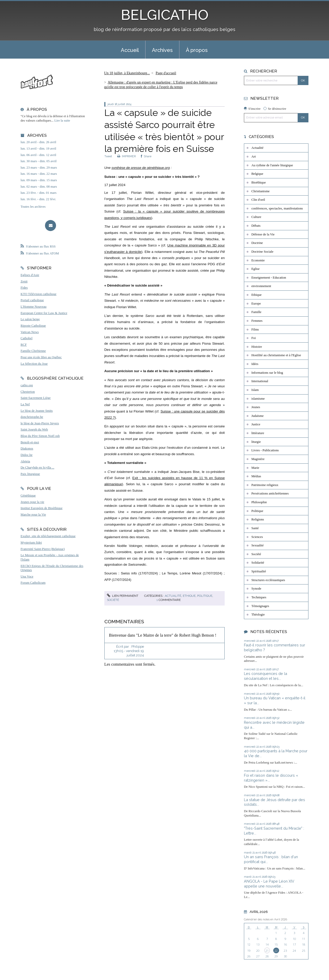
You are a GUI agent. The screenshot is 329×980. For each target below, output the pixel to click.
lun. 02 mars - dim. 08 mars (39, 187)
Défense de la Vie (263, 234)
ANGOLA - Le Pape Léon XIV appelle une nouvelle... (269, 884)
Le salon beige (30, 319)
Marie (255, 468)
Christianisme (261, 191)
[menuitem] (130, 50)
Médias (256, 476)
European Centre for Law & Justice (44, 313)
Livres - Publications (265, 450)
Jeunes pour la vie (32, 502)
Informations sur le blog (267, 373)
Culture (256, 217)
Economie (258, 260)
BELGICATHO (165, 15)
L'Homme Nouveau (34, 307)
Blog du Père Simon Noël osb (40, 436)
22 (276, 951)
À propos (197, 50)
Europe (256, 304)
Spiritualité (259, 571)
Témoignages (260, 606)
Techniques (259, 597)
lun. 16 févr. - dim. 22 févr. (38, 199)
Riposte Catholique (33, 326)
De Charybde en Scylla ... (37, 468)
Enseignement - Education (269, 278)
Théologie (258, 615)
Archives (162, 50)
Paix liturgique (30, 474)
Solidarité (258, 563)
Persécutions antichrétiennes (270, 493)
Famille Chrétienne (33, 351)
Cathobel (26, 338)
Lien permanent (123, 596)
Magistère (258, 459)
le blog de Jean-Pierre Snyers (40, 423)
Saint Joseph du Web (34, 429)
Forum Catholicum (33, 583)
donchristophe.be (32, 417)
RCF (24, 345)
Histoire (257, 347)
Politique (205, 596)
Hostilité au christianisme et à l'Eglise (276, 355)
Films (255, 329)
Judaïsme (258, 416)
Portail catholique (32, 300)
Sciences (257, 537)
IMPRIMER (126, 156)
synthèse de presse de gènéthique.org (141, 168)
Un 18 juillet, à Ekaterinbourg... (127, 73)
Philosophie (259, 502)
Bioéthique (259, 182)
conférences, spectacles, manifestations (277, 208)
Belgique (257, 174)
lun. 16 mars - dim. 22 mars (39, 174)
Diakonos (27, 448)
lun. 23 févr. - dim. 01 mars (39, 193)
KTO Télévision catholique (39, 294)
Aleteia (25, 461)
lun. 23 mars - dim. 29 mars (39, 168)
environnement (261, 286)
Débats (256, 226)
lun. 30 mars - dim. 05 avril (39, 161)
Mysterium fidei (31, 543)
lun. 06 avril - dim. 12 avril (38, 155)
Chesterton (28, 392)
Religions (258, 519)
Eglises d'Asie (30, 275)
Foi (254, 338)
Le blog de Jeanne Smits (37, 411)
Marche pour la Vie (33, 515)
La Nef (25, 404)
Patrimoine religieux (265, 485)
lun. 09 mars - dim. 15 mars (39, 180)
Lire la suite (62, 121)
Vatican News (30, 332)
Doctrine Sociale (262, 252)
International (260, 381)
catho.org (27, 385)
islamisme (258, 399)
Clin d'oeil (258, 200)
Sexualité (258, 545)
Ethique (189, 596)
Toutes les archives (33, 207)
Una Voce (27, 576)
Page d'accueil (166, 73)
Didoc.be (27, 455)
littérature (258, 433)
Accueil (130, 50)
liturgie (256, 442)
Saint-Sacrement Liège (36, 398)
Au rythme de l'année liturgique (272, 165)
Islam (255, 390)
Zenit (24, 281)
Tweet (108, 156)
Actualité (173, 596)
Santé (255, 528)
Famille (256, 312)
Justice (256, 424)
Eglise (255, 269)
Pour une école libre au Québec (41, 357)
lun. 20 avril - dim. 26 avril (38, 142)
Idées (255, 364)
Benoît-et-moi (30, 442)
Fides (24, 288)
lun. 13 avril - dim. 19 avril (38, 149)
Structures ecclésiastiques (268, 580)
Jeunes (256, 407)
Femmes (257, 321)
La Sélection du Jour (34, 364)
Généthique (28, 496)
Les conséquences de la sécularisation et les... (266, 676)
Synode (256, 589)
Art (254, 157)
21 (267, 951)
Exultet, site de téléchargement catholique (48, 536)
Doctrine (257, 243)
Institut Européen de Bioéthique (42, 508)
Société (113, 600)
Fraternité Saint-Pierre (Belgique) (43, 549)
